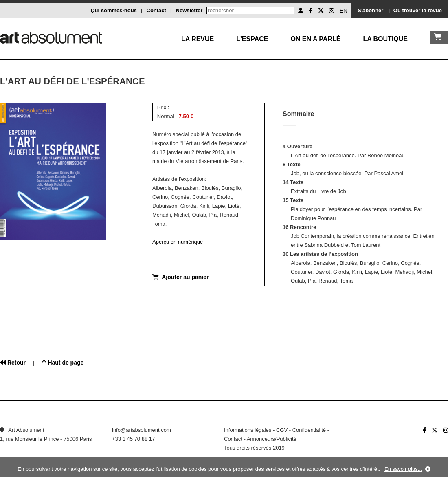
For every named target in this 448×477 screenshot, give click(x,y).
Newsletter (189, 10)
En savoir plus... (403, 469)
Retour (13, 363)
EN (344, 11)
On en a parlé (315, 39)
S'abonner (370, 10)
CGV (282, 430)
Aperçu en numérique (178, 242)
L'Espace (252, 39)
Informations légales (248, 430)
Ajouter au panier (180, 277)
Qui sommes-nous (113, 10)
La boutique (385, 39)
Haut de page (63, 363)
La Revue (198, 39)
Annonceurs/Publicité (272, 439)
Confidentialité (309, 430)
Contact (156, 10)
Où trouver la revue (418, 10)
